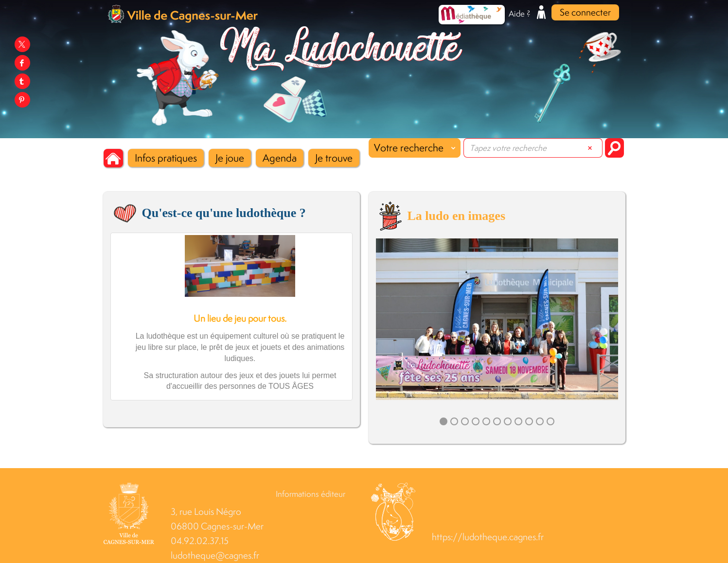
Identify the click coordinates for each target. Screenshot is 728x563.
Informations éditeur (311, 494)
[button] (166, 158)
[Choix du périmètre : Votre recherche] (415, 148)
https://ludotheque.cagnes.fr (488, 537)
